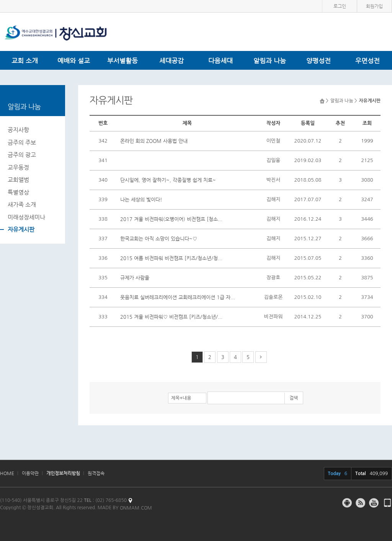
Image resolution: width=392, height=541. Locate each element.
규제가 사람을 (135, 278)
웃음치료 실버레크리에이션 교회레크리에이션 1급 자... (178, 297)
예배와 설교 (74, 61)
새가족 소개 (22, 204)
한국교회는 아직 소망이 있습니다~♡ (159, 239)
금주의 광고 (22, 155)
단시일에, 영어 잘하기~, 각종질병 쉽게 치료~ (168, 180)
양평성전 (318, 61)
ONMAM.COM (136, 508)
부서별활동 (122, 61)
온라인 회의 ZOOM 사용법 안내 (154, 141)
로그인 (340, 6)
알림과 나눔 (270, 61)
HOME (7, 473)
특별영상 (18, 192)
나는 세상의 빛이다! (141, 199)
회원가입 (374, 6)
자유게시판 (21, 229)
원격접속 (96, 473)
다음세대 (220, 61)
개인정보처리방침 (63, 473)
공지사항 (18, 130)
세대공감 (171, 61)
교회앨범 (18, 180)
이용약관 (30, 473)
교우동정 (18, 167)
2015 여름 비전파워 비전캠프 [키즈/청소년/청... (171, 258)
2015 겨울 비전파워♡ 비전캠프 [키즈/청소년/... (171, 317)
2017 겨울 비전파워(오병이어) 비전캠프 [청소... (171, 219)
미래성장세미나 (26, 217)
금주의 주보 (22, 142)
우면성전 (367, 61)
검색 (294, 398)
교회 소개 (25, 61)
